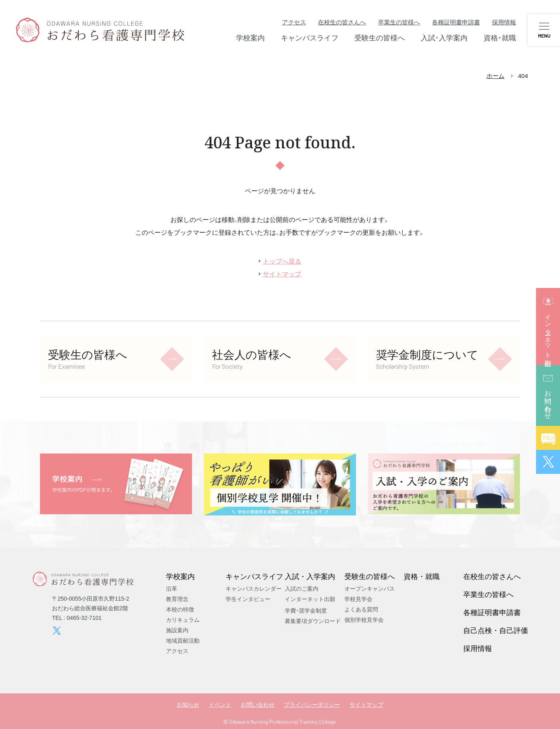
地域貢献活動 (183, 641)
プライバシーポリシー (312, 705)
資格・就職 (422, 576)
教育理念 (177, 599)
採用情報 (504, 22)
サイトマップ (282, 274)
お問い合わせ (258, 705)
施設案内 (177, 630)
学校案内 (180, 576)
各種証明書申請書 (456, 22)
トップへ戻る (282, 261)
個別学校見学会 (364, 620)
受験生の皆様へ (370, 576)
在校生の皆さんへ (342, 22)
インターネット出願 (310, 599)
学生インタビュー (248, 599)
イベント (220, 705)
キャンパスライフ (254, 576)
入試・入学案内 (310, 576)
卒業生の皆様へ (399, 22)
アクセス (294, 22)
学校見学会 (358, 599)
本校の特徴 (180, 609)
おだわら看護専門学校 (100, 30)
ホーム (495, 76)
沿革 (172, 589)
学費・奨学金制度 (306, 611)
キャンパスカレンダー (254, 589)
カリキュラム (183, 620)
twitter (57, 631)
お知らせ (188, 705)
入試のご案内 (302, 589)
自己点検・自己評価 (496, 630)
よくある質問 (361, 609)
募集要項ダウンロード (313, 621)
